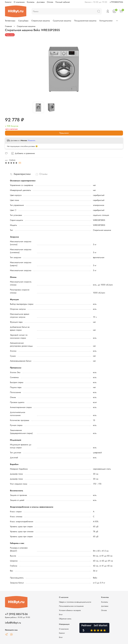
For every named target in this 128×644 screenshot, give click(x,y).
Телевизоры (10, 21)
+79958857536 (116, 2)
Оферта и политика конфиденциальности (75, 602)
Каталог (8, 2)
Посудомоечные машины (85, 21)
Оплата (50, 2)
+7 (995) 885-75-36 (16, 614)
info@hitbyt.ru (13, 623)
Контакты (31, 2)
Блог (61, 614)
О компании (19, 2)
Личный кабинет (63, 2)
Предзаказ (64, 133)
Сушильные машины (62, 21)
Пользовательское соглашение (71, 606)
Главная (8, 26)
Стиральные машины (41, 21)
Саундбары (23, 21)
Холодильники (106, 21)
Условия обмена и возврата (70, 610)
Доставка (41, 2)
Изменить (32, 140)
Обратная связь (65, 619)
